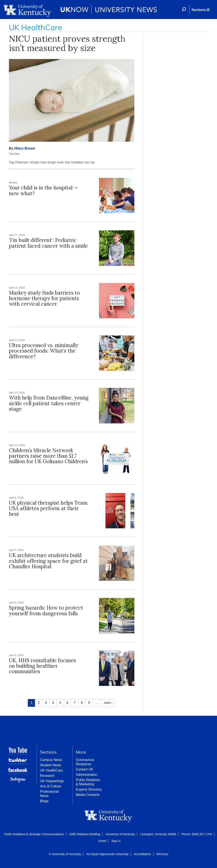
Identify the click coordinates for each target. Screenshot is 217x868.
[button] (200, 10)
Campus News (51, 760)
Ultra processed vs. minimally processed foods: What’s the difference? (44, 351)
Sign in (116, 841)
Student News (51, 765)
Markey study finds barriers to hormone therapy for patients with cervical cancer (44, 298)
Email (102, 841)
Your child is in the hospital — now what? (44, 190)
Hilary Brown (25, 148)
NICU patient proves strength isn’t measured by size (67, 43)
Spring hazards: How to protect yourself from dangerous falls (46, 610)
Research (47, 776)
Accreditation (143, 854)
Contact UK (85, 769)
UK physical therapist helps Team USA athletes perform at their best (48, 508)
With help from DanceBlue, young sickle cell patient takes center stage (49, 403)
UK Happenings (52, 781)
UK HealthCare (51, 770)
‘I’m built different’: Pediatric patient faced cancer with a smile (48, 243)
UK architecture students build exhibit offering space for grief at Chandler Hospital (48, 561)
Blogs (44, 801)
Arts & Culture (51, 786)
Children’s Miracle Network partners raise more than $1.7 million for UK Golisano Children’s (48, 456)
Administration (87, 775)
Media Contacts (88, 795)
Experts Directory (89, 789)
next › (108, 703)
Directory (162, 854)
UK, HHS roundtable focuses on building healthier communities (42, 666)
